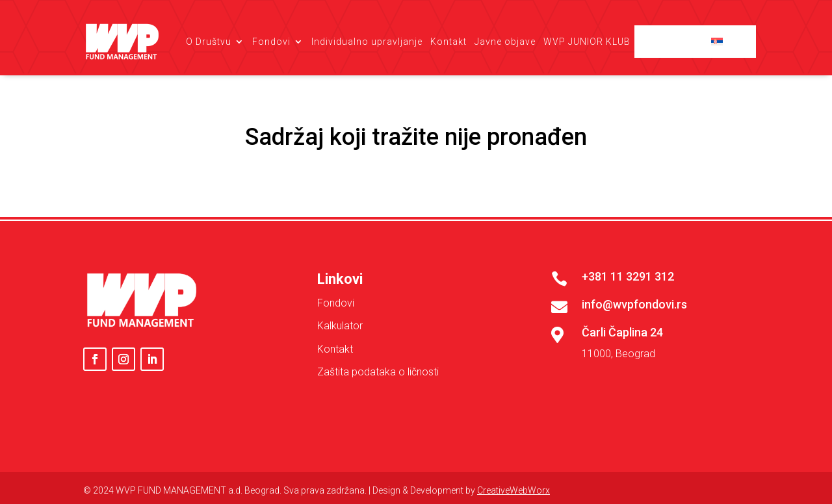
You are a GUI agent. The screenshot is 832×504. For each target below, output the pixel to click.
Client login (677, 42)
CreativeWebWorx (513, 490)
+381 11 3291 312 (628, 276)
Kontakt (448, 42)
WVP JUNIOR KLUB (587, 42)
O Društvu (209, 42)
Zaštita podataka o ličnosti (378, 372)
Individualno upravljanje (367, 42)
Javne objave (505, 42)
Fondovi (271, 42)
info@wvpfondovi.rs (634, 304)
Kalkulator (340, 326)
